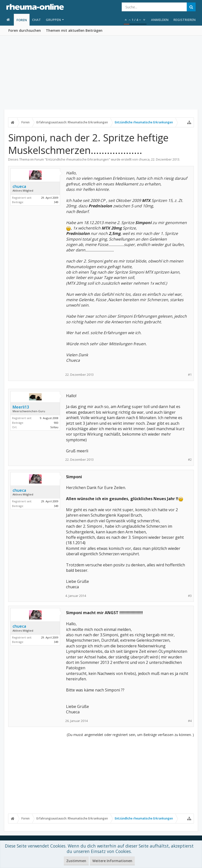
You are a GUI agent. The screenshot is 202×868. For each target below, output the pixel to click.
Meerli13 (21, 407)
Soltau (54, 427)
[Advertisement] (101, 73)
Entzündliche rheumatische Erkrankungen (77, 159)
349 (56, 202)
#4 (190, 721)
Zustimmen (76, 861)
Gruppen (53, 20)
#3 (190, 596)
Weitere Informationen (112, 861)
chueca (144, 159)
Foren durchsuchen (25, 30)
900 (56, 423)
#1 (190, 375)
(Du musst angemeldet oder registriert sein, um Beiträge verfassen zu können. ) (130, 735)
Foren (22, 20)
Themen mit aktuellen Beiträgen (74, 30)
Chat (36, 20)
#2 (190, 460)
